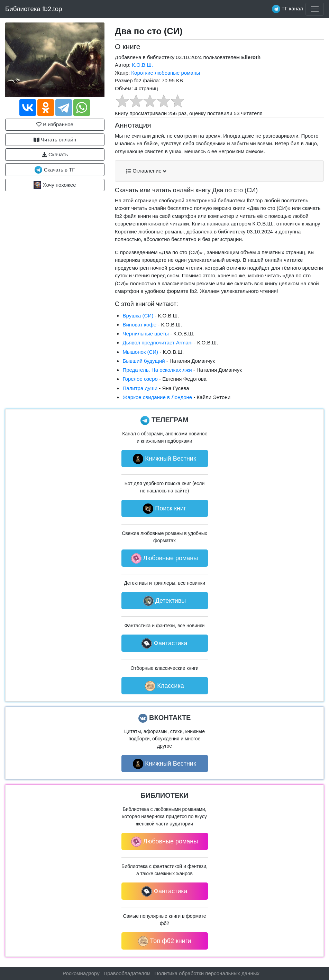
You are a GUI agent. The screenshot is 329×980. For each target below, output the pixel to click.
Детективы (165, 601)
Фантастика (164, 644)
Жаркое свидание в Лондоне (157, 397)
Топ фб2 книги (165, 941)
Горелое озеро (140, 379)
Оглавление (146, 171)
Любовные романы (164, 558)
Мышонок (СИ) (140, 352)
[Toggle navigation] (315, 9)
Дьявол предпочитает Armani (157, 343)
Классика (164, 686)
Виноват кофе (139, 325)
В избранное (55, 124)
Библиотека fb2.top (34, 9)
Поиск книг (164, 509)
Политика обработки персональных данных (207, 973)
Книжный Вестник (164, 459)
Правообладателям (127, 973)
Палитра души (140, 388)
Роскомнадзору (81, 973)
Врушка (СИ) (138, 316)
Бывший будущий (144, 361)
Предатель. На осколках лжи (157, 370)
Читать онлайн (55, 140)
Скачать (55, 155)
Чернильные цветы (145, 334)
